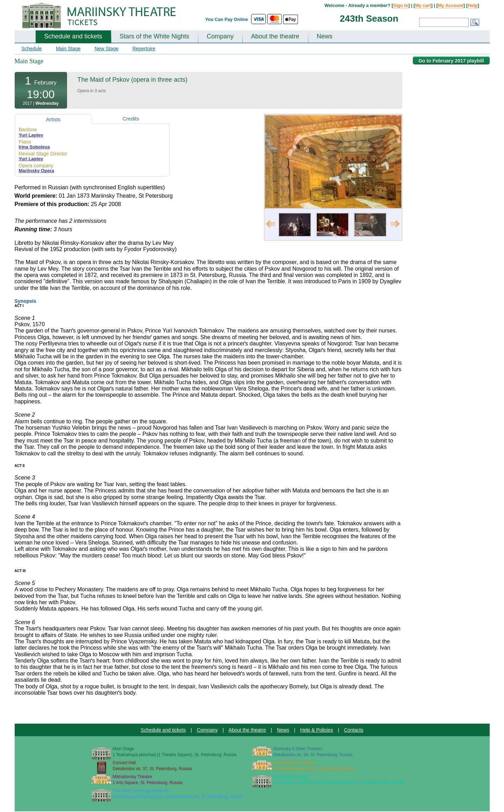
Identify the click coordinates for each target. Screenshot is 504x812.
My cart (423, 5)
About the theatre (275, 36)
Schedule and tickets (73, 36)
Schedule (32, 49)
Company (220, 36)
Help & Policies (316, 730)
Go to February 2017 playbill (451, 61)
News (325, 36)
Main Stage (68, 49)
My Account (451, 5)
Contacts (354, 730)
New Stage (107, 49)
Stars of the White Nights (155, 36)
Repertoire (144, 49)
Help (473, 5)
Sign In (401, 5)
